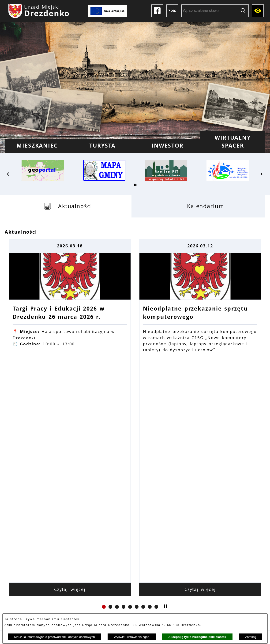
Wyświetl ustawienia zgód (132, 637)
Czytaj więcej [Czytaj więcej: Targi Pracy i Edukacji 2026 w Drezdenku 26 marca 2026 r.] (70, 406)
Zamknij (251, 637)
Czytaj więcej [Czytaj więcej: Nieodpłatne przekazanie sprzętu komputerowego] (200, 406)
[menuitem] (37, 146)
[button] (8, 174)
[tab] (68, 206)
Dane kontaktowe (69, 585)
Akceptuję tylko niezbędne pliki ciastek (197, 637)
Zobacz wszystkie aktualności (135, 440)
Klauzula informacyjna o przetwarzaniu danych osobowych (54, 637)
